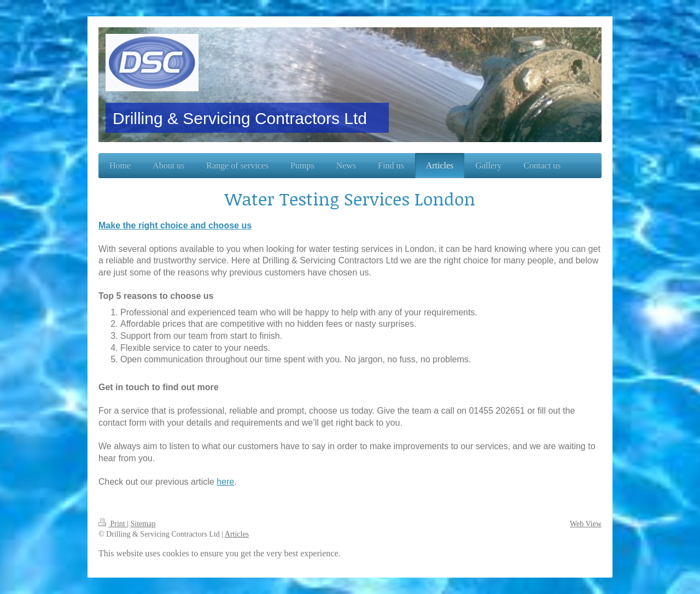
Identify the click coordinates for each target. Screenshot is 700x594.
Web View (586, 524)
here (225, 482)
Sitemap (143, 524)
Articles (237, 534)
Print (113, 524)
